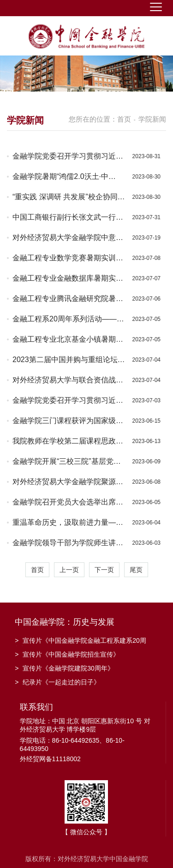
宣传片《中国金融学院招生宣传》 (67, 654)
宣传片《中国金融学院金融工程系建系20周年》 (81, 641)
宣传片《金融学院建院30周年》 (64, 668)
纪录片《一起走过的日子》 (57, 682)
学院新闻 (152, 119)
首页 (124, 119)
